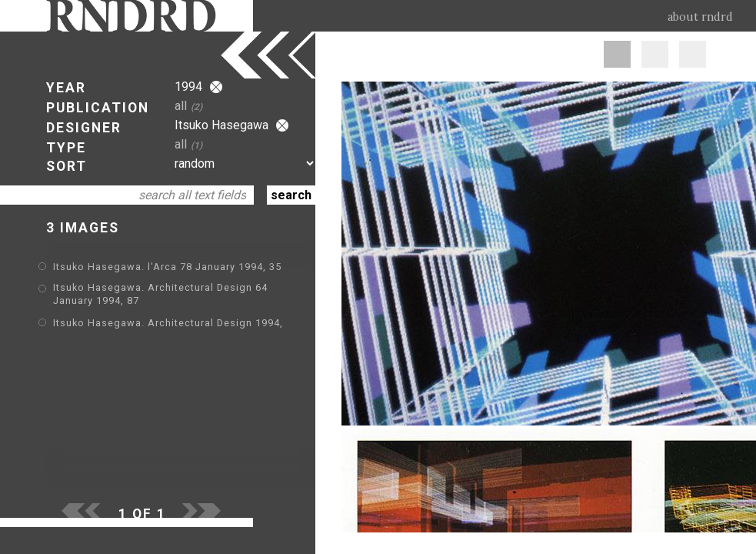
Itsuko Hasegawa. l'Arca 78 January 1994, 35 (167, 267)
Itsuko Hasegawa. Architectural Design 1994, (168, 323)
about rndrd (700, 17)
